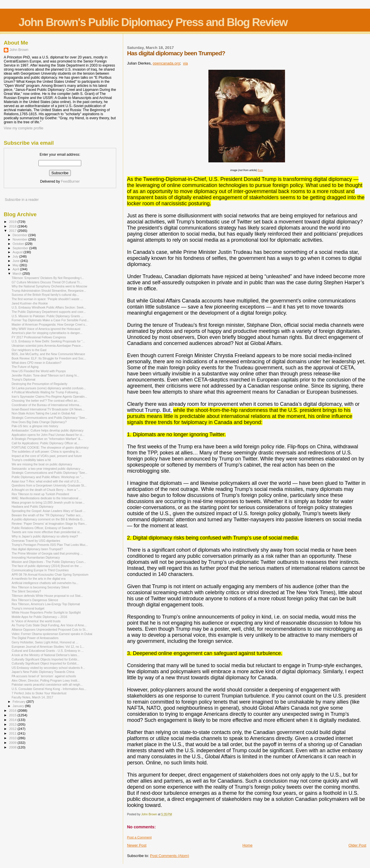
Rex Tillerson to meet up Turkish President (40, 494)
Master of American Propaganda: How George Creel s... (49, 324)
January (19, 706)
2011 (13, 733)
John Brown (19, 50)
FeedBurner (70, 181)
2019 (13, 222)
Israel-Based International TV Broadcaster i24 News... (48, 409)
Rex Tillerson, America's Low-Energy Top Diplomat (46, 604)
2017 (13, 231)
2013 (13, 724)
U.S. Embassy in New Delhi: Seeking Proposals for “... (48, 341)
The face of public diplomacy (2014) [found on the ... (47, 566)
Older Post (357, 845)
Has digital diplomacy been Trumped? (37, 549)
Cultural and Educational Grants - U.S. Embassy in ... (48, 651)
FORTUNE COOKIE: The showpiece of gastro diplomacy (50, 447)
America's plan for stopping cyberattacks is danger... (47, 333)
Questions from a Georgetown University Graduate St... (49, 485)
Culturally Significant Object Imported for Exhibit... (45, 663)
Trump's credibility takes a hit (31, 460)
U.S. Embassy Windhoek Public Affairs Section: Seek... (49, 307)
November (21, 239)
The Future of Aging (25, 367)
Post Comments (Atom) (170, 856)
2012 (13, 729)
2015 (13, 715)
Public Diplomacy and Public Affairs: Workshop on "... (48, 477)
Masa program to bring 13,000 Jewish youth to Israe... (48, 502)
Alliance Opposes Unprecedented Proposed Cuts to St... (50, 630)
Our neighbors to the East (29, 350)
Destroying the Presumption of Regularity (39, 384)
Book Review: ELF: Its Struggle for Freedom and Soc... (49, 358)
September (21, 248)
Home (248, 845)
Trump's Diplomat (23, 379)
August (18, 252)
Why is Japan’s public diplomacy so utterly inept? (45, 536)
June (17, 261)
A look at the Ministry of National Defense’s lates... (46, 655)
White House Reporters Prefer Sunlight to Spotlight (46, 612)
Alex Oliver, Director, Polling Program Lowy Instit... (46, 680)
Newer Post (137, 845)
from (260, 170)
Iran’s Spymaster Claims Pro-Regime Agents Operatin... (49, 397)
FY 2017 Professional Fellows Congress (39, 337)
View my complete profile (24, 128)
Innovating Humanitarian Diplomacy (36, 557)
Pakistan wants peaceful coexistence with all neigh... (47, 685)
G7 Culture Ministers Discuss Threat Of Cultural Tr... (47, 282)
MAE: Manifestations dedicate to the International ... (47, 498)
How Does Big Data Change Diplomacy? (39, 422)
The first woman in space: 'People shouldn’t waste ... (47, 299)
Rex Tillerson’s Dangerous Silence (35, 600)
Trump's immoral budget (28, 608)
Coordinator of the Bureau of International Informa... (47, 405)
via (185, 63)
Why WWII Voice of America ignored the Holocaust (46, 329)
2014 (13, 720)
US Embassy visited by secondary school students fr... (48, 668)
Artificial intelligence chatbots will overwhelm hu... (45, 583)
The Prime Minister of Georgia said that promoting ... (47, 553)
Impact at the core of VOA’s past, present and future (47, 456)
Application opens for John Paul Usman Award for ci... (48, 435)
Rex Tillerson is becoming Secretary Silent (40, 587)
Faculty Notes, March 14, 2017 (32, 697)
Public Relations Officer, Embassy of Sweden (42, 528)
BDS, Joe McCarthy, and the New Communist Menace (48, 354)
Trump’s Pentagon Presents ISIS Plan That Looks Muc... (50, 545)
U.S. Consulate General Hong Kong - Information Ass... (49, 689)
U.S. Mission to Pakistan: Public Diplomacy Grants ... (47, 316)
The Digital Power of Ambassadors (35, 638)
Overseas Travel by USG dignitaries (36, 541)
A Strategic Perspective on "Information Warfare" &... (47, 439)
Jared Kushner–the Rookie (30, 303)
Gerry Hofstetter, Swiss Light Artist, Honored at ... (45, 642)
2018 (13, 226)
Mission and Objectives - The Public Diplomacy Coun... (49, 562)
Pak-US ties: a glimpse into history (35, 426)
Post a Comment (139, 837)
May (16, 265)
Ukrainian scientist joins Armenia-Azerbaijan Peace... (47, 346)
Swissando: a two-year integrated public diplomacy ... (48, 469)
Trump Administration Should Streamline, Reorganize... (49, 291)
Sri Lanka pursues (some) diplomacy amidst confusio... (49, 388)
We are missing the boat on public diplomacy (42, 464)
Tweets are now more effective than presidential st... (47, 532)
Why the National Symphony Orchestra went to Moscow (49, 286)
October (19, 244)
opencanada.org (166, 63)
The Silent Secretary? (26, 591)
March (18, 274)
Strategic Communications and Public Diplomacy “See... (49, 418)
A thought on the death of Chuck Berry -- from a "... (46, 490)
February (20, 702)
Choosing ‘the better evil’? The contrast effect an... (46, 401)
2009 (13, 743)
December (21, 235)
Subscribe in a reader (22, 200)
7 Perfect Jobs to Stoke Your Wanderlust (39, 693)
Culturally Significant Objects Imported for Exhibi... (46, 659)
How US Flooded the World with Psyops (39, 371)
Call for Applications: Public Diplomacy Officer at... (45, 443)
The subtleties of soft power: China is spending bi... (46, 452)
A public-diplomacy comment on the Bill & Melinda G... (48, 519)
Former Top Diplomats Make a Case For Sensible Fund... (50, 320)
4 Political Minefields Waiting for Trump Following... (46, 392)
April (16, 269)
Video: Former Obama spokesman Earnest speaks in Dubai (52, 634)
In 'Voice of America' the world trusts (36, 621)
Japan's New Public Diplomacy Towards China (43, 672)
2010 (13, 738)
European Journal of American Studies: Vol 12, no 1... (48, 647)
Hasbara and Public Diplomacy (33, 507)
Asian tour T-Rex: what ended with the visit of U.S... (46, 481)
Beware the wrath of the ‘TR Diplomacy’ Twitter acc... (47, 515)
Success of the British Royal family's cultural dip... (45, 295)
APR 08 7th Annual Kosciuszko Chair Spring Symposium (50, 575)
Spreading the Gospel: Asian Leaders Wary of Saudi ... (49, 511)
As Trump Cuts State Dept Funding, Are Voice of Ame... (49, 625)
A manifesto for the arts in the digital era (38, 579)
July (16, 256)
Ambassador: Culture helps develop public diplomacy (48, 430)
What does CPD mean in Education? (36, 363)
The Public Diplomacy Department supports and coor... (49, 312)
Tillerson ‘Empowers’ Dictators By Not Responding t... (48, 278)
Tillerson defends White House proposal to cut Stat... (47, 596)
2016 (13, 710)
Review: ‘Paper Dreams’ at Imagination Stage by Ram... (49, 524)
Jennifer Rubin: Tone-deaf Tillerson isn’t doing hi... (45, 375)
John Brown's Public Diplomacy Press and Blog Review (153, 22)
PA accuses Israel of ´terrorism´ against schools (44, 676)
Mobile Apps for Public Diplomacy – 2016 (39, 617)
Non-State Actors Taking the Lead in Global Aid (43, 413)
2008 (13, 747)
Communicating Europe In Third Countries (40, 570)
